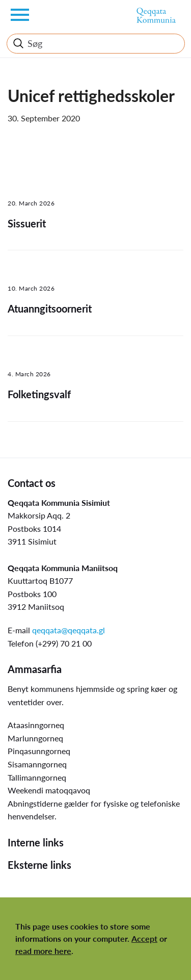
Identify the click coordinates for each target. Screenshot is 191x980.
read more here (43, 951)
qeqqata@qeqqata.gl (69, 630)
